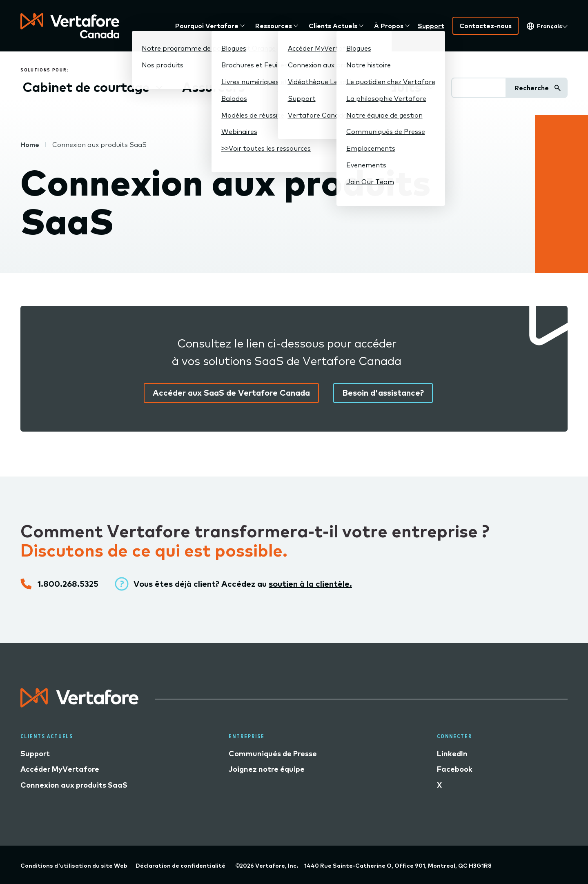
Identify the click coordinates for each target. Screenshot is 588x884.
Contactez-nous (486, 26)
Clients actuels (333, 26)
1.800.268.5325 (68, 584)
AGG (292, 87)
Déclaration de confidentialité (180, 866)
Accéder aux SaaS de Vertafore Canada (231, 393)
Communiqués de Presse (273, 754)
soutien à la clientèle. (310, 584)
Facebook (455, 769)
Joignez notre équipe (267, 769)
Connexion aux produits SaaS (74, 785)
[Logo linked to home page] (80, 705)
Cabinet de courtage (86, 87)
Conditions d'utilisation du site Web (74, 866)
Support (431, 26)
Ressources (274, 26)
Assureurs (213, 87)
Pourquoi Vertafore (207, 26)
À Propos (389, 26)
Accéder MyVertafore (60, 769)
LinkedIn (452, 754)
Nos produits (381, 87)
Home (30, 145)
